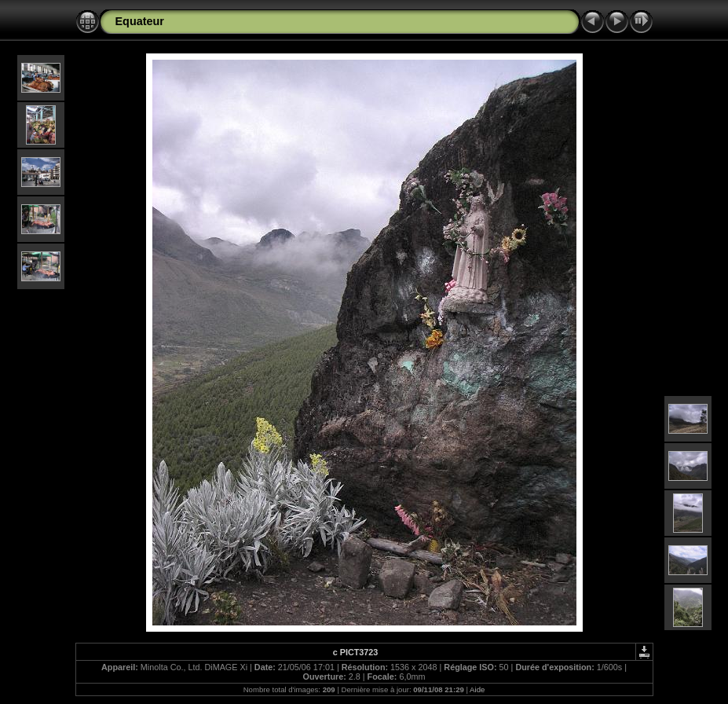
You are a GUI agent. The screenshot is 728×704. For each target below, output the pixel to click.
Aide (477, 689)
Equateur (140, 21)
